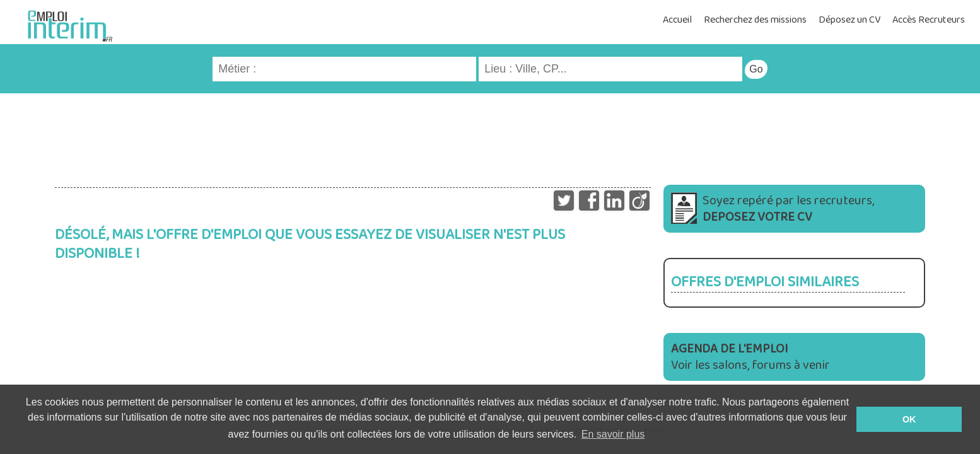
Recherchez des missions (755, 20)
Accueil (677, 20)
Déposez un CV (849, 20)
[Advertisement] (490, 134)
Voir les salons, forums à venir (750, 357)
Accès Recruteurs (929, 20)
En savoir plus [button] (613, 434)
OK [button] (909, 419)
